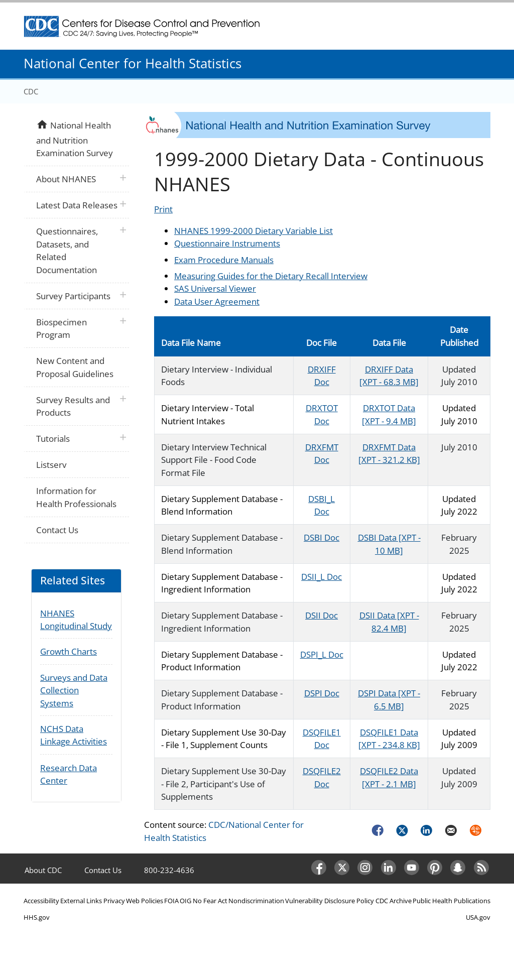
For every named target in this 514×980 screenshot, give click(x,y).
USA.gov (478, 917)
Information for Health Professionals (76, 497)
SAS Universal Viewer (215, 288)
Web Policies (145, 901)
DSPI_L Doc (322, 654)
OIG (185, 901)
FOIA (171, 901)
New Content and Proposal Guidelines (75, 367)
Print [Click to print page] (163, 209)
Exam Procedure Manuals (224, 260)
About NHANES (66, 179)
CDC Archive (394, 901)
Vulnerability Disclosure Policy (330, 901)
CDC (31, 91)
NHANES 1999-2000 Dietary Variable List (253, 231)
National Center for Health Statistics (133, 63)
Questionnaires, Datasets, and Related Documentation (67, 251)
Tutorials (53, 439)
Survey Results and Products (73, 406)
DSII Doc (322, 615)
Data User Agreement (217, 301)
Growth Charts (69, 651)
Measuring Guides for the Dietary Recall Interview (271, 276)
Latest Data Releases (77, 205)
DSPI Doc (322, 693)
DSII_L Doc (322, 577)
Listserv (51, 465)
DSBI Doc (322, 537)
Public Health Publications (452, 901)
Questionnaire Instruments (227, 243)
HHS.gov (37, 917)
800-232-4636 (169, 870)
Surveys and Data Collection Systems (74, 690)
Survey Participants (73, 296)
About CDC (43, 870)
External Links (81, 901)
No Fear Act (210, 901)
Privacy (114, 901)
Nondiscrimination (256, 901)
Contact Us (57, 530)
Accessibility (41, 901)
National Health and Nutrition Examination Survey (74, 138)
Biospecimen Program (61, 329)
